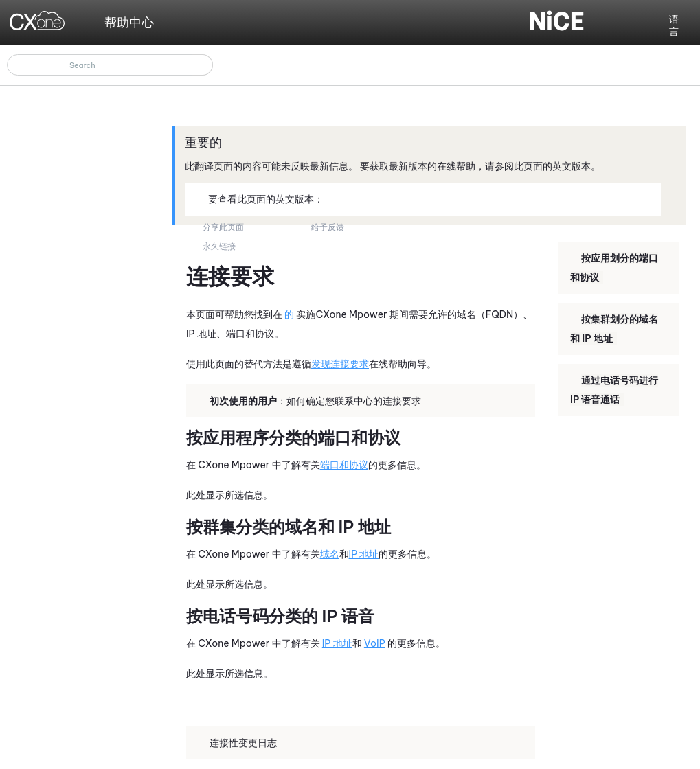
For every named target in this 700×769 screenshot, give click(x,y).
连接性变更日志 (238, 742)
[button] (203, 65)
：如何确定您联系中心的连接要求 (310, 400)
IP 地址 (364, 554)
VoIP (375, 643)
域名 (330, 554)
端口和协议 (344, 465)
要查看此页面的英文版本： (260, 198)
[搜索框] (110, 65)
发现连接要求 (340, 364)
